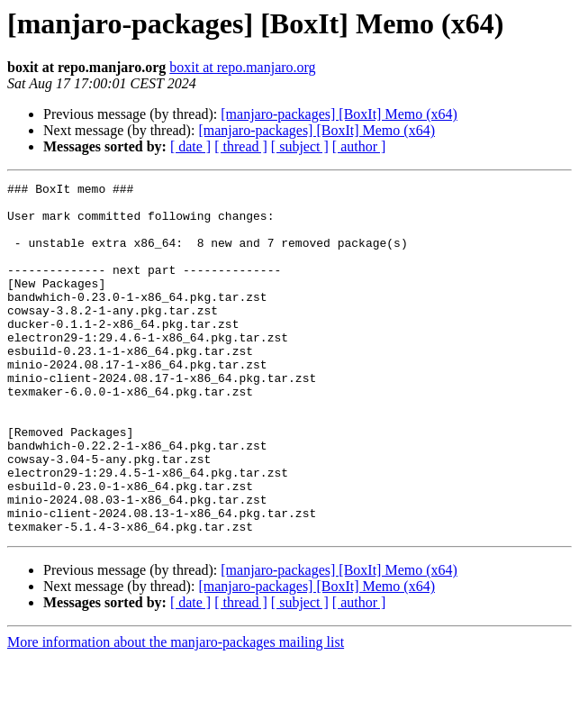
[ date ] (190, 146)
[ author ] (359, 146)
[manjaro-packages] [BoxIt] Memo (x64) (339, 114)
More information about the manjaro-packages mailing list (176, 712)
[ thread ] (241, 146)
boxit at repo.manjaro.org (242, 67)
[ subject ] (300, 146)
